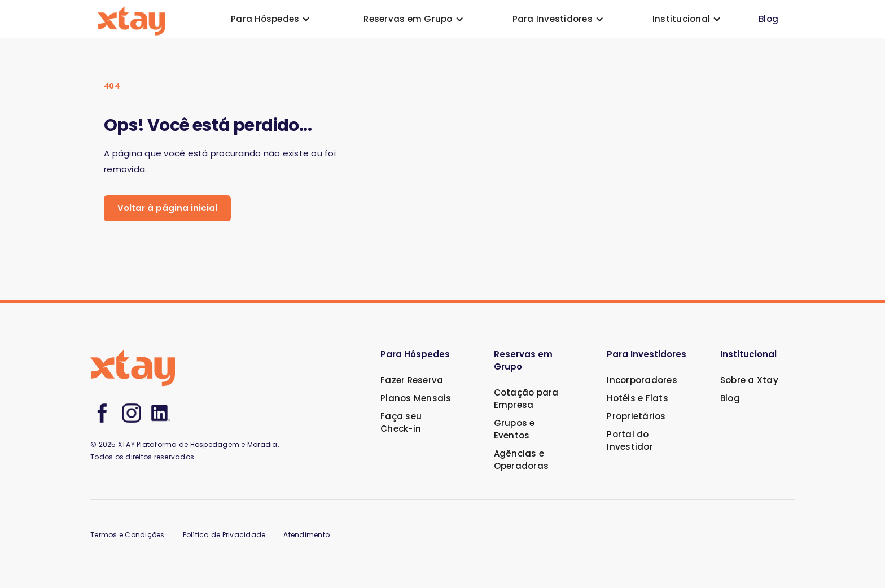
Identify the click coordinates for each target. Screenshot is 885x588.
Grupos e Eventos (514, 429)
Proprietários (636, 416)
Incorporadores (642, 380)
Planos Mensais (416, 398)
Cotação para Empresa (526, 399)
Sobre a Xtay (749, 380)
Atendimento (306, 535)
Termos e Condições (128, 535)
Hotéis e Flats (638, 398)
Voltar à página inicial (167, 208)
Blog (768, 19)
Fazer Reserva (412, 380)
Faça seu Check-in (401, 422)
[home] (132, 19)
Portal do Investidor (630, 440)
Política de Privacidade (224, 535)
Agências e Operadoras (522, 460)
